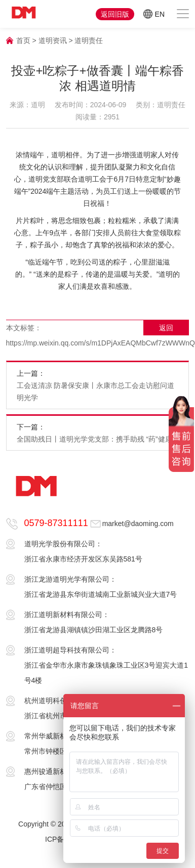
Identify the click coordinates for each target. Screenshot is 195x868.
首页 (23, 40)
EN (154, 14)
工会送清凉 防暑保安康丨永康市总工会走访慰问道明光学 (96, 392)
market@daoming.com (138, 524)
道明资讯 (53, 40)
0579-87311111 (56, 523)
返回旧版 (115, 14)
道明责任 (89, 40)
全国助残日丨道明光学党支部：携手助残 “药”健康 (94, 439)
